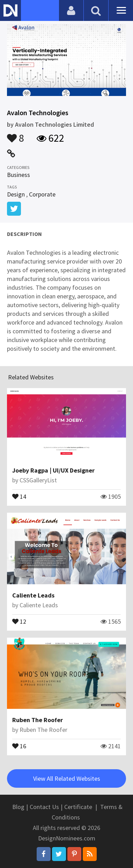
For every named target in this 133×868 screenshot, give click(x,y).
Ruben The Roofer (38, 720)
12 (19, 621)
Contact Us (44, 807)
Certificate (78, 807)
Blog (18, 807)
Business (19, 175)
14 (19, 496)
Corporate (42, 194)
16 (19, 745)
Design (16, 194)
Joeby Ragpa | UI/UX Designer (53, 470)
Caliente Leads (33, 595)
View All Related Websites (67, 778)
